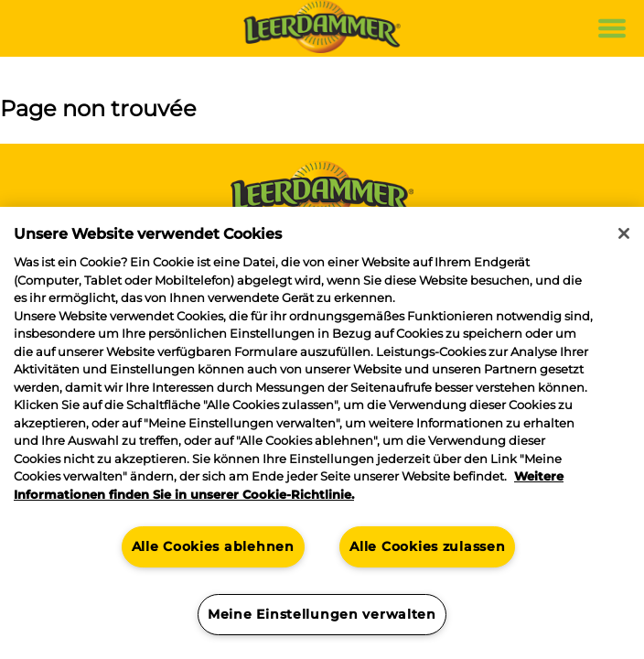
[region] (322, 433)
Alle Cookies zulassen (427, 546)
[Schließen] (624, 233)
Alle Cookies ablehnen (213, 546)
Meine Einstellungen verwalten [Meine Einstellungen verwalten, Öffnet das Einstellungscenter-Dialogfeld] (322, 614)
